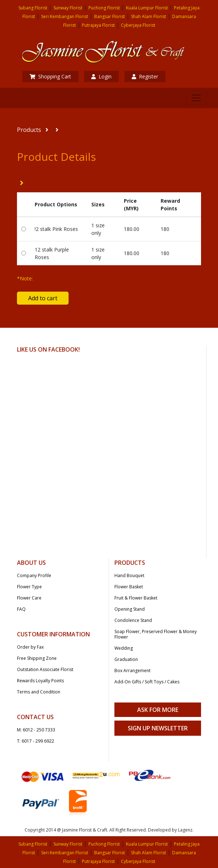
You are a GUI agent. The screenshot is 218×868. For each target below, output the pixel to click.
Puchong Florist (104, 8)
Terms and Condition (39, 692)
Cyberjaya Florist (138, 25)
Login (101, 76)
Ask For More (158, 710)
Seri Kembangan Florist (65, 16)
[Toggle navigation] (196, 98)
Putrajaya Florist (98, 25)
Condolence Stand (133, 620)
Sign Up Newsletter (158, 728)
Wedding (124, 648)
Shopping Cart (50, 76)
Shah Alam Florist (149, 16)
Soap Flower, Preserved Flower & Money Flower (156, 634)
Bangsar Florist (110, 16)
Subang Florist (33, 8)
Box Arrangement (132, 671)
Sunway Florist (68, 8)
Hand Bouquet (129, 575)
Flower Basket (129, 587)
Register (145, 76)
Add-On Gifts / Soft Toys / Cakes (147, 682)
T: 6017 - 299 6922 (36, 741)
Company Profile (34, 575)
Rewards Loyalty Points (40, 681)
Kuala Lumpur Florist (147, 8)
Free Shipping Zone (37, 658)
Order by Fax (30, 647)
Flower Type (29, 587)
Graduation (126, 659)
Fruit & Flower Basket (136, 598)
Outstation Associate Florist (45, 669)
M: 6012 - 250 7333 (36, 730)
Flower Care (29, 598)
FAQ (21, 609)
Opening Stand (130, 609)
